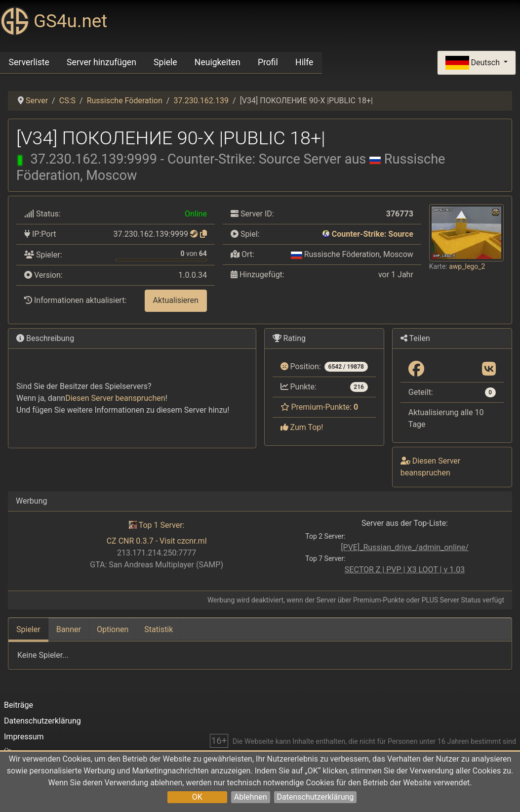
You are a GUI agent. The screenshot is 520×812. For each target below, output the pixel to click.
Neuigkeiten (218, 62)
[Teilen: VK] (489, 369)
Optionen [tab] (113, 629)
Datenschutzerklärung (316, 797)
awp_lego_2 (467, 266)
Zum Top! (302, 427)
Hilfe (304, 62)
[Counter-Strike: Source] (326, 234)
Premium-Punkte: (320, 407)
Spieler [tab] (28, 629)
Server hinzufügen (101, 62)
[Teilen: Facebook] (416, 369)
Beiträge (19, 705)
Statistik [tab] (159, 629)
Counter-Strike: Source (373, 234)
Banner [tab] (69, 629)
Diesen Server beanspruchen (115, 398)
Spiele (165, 62)
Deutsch (474, 63)
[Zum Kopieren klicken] (203, 234)
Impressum (24, 737)
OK (197, 797)
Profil (268, 62)
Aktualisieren (176, 300)
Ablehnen (251, 797)
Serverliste (29, 62)
